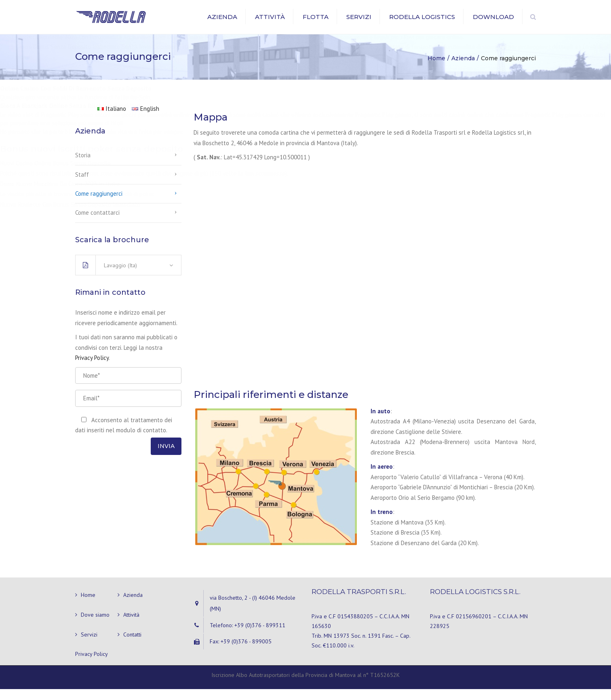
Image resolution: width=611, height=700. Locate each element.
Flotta (316, 22)
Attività (270, 22)
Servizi (359, 22)
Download (493, 22)
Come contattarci (97, 223)
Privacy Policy (92, 369)
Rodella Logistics (422, 22)
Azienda (222, 22)
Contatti (132, 645)
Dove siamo (95, 626)
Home (88, 606)
